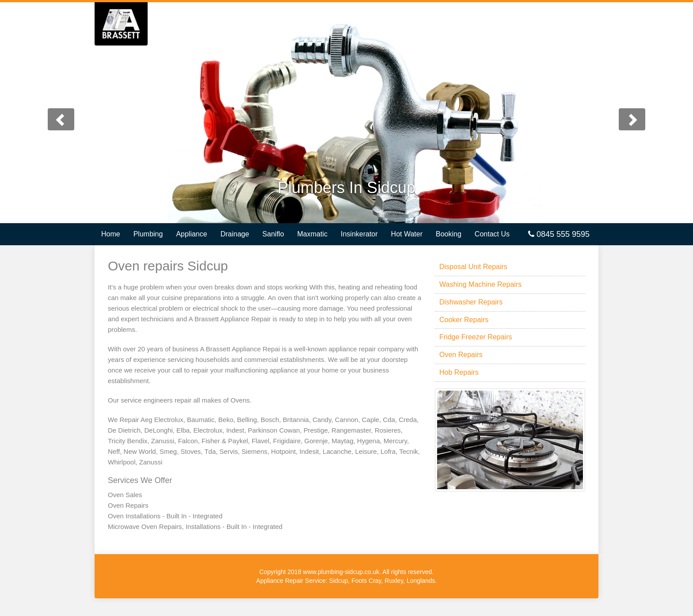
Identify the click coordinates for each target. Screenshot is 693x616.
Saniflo (273, 234)
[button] (52, 113)
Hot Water (407, 234)
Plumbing (148, 234)
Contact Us (492, 234)
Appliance (191, 234)
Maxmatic (312, 234)
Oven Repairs (461, 355)
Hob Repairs (459, 372)
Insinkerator (359, 234)
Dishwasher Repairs (471, 302)
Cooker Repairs (464, 320)
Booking (449, 234)
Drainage (235, 234)
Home (111, 234)
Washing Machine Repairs (480, 284)
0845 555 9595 (559, 234)
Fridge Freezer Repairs (476, 337)
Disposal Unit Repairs (473, 267)
